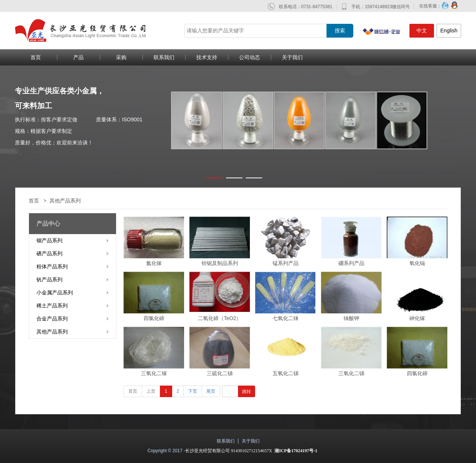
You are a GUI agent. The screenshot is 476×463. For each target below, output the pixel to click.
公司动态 (250, 57)
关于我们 (292, 57)
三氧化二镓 (154, 373)
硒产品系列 (49, 253)
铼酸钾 (351, 318)
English (449, 31)
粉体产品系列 (52, 266)
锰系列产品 (286, 263)
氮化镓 (154, 263)
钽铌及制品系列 (220, 263)
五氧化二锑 (286, 373)
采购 (121, 57)
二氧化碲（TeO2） (220, 318)
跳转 (247, 392)
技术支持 (207, 57)
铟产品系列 (49, 240)
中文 (422, 31)
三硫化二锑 (220, 373)
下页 (193, 391)
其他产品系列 (65, 201)
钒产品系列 (49, 280)
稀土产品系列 (52, 306)
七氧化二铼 (286, 318)
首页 (36, 57)
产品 (78, 57)
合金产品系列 (52, 319)
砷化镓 (417, 318)
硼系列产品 (351, 263)
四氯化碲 (154, 318)
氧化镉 (417, 263)
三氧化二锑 (351, 373)
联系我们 (164, 57)
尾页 (211, 391)
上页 (151, 391)
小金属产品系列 (55, 293)
